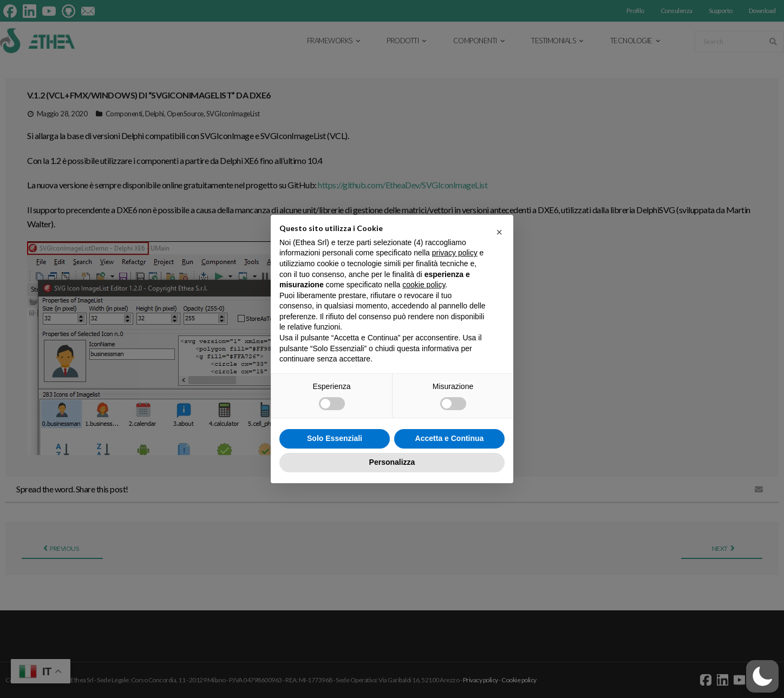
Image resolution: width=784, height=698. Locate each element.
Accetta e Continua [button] (450, 438)
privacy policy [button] (455, 253)
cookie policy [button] (424, 285)
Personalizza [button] (392, 462)
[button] (762, 676)
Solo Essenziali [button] (335, 438)
